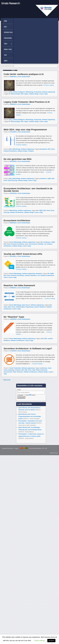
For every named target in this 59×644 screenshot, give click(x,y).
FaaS (34, 370)
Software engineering (48, 92)
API (37, 211)
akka (50, 305)
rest (45, 244)
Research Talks (8, 32)
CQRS (49, 179)
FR (43, 448)
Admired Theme (54, 453)
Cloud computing (9, 370)
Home (5, 21)
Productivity (38, 92)
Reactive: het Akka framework (19, 285)
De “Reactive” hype (14, 317)
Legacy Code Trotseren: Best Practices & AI (27, 102)
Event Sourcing (12, 180)
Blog (5, 27)
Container (18, 370)
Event (53, 149)
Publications (8, 38)
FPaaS (38, 370)
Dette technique (15, 94)
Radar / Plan (8, 49)
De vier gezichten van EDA (18, 159)
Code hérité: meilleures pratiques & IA (24, 74)
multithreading (20, 307)
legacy (26, 94)
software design (34, 94)
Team (5, 55)
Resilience (34, 275)
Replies (31, 151)
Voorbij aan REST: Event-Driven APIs (23, 254)
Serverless (20, 372)
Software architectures (17, 212)
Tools (6, 44)
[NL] (11, 120)
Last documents (25, 404)
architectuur (43, 179)
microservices (33, 244)
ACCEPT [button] (51, 641)
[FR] (11, 92)
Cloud (11, 242)
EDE (26, 370)
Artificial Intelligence (19, 92)
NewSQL (41, 244)
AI (9, 94)
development (43, 149)
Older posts (6, 380)
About (6, 61)
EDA (22, 94)
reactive (27, 275)
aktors (6, 307)
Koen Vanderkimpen (24, 77)
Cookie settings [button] (39, 640)
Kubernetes (44, 370)
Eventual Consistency (10, 151)
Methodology (29, 92)
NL (46, 448)
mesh (27, 244)
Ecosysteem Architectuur (17, 220)
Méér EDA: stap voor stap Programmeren (25, 129)
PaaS (14, 372)
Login (16, 448)
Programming (29, 307)
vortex (6, 277)
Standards (39, 274)
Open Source (26, 305)
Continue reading (22, 145)
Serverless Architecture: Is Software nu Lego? (28, 348)
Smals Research (11, 3)
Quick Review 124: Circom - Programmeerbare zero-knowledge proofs (30, 416)
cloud (42, 339)
